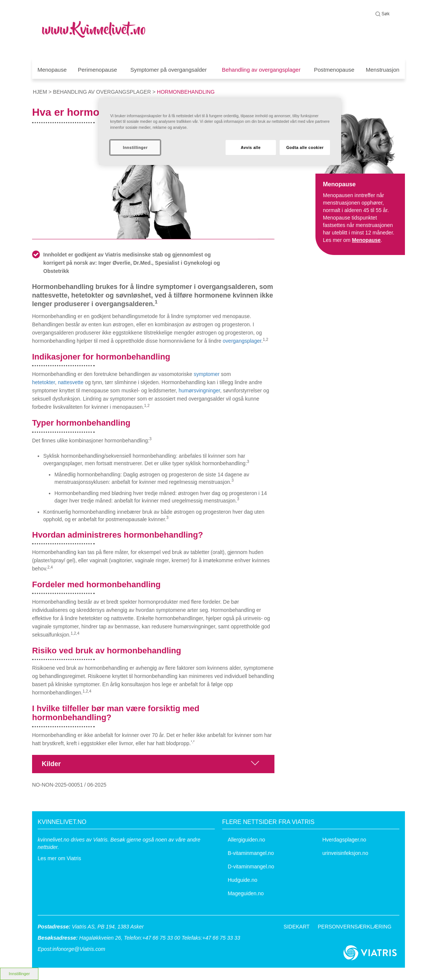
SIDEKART (297, 927)
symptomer (207, 374)
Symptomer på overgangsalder (168, 70)
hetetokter (44, 382)
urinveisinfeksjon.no (345, 853)
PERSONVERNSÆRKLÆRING (355, 927)
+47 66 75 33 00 (161, 938)
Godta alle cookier (305, 147)
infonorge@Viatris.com (79, 949)
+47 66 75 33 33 (221, 938)
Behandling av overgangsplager (261, 70)
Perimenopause (98, 70)
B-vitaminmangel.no (251, 853)
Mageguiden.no (246, 893)
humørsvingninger (199, 391)
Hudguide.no (243, 880)
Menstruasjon (383, 70)
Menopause (52, 70)
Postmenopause (334, 70)
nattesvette (71, 382)
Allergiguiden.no (246, 840)
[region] (220, 132)
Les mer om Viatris (59, 858)
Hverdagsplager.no (344, 840)
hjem (40, 92)
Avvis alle (251, 147)
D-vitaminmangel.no (251, 867)
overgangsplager (242, 341)
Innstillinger (135, 147)
